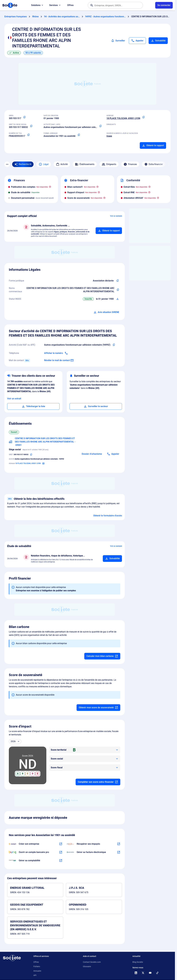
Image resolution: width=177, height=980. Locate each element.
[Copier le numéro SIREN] (24, 117)
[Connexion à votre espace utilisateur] (164, 5)
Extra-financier (154, 164)
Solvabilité (158, 41)
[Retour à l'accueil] (12, 958)
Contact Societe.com (92, 962)
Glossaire (87, 966)
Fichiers (37, 966)
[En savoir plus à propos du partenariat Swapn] (61, 844)
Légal (44, 164)
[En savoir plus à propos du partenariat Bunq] (61, 852)
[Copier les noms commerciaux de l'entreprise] (118, 290)
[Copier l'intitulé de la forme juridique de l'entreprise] (118, 281)
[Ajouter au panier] (109, 231)
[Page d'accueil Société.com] (10, 5)
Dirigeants (109, 164)
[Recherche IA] (23, 164)
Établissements (85, 164)
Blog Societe (138, 962)
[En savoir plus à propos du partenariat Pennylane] (119, 852)
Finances (130, 164)
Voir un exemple (116, 216)
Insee (109, 136)
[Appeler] (137, 41)
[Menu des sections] (7, 164)
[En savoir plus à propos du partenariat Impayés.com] (119, 844)
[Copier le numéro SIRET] (31, 126)
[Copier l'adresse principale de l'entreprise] (143, 117)
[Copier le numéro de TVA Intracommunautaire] (28, 135)
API (35, 975)
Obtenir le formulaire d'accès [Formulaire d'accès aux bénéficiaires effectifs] (108, 516)
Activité (62, 164)
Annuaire (37, 971)
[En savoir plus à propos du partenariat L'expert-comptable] (61, 861)
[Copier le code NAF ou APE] (100, 126)
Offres (70, 5)
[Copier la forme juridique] (79, 135)
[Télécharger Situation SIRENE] (118, 299)
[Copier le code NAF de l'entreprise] (114, 345)
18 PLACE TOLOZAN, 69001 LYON (123, 118)
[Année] (15, 741)
